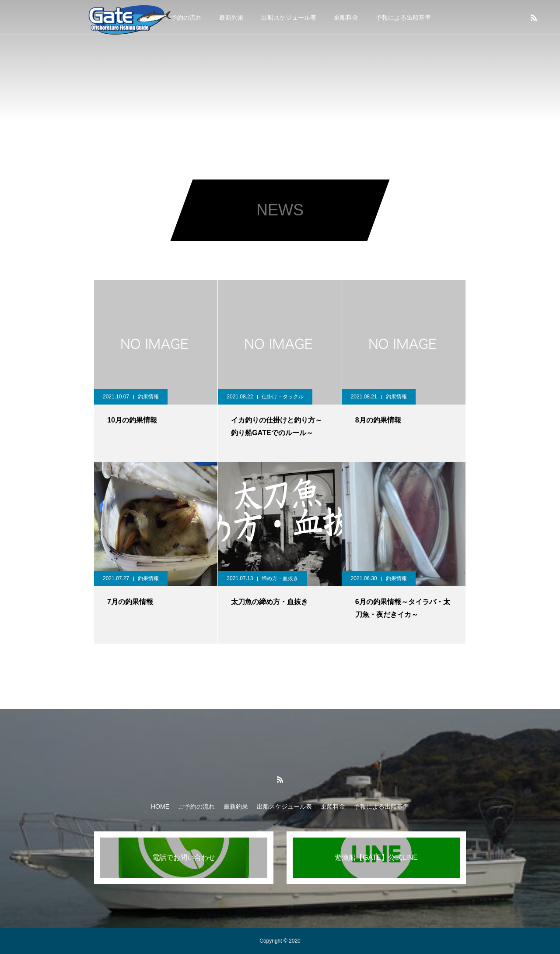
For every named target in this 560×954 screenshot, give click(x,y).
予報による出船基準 (403, 18)
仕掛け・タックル (283, 397)
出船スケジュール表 (289, 18)
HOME (160, 806)
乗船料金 (346, 18)
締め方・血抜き (280, 578)
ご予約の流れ (196, 806)
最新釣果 (231, 18)
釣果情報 (148, 397)
